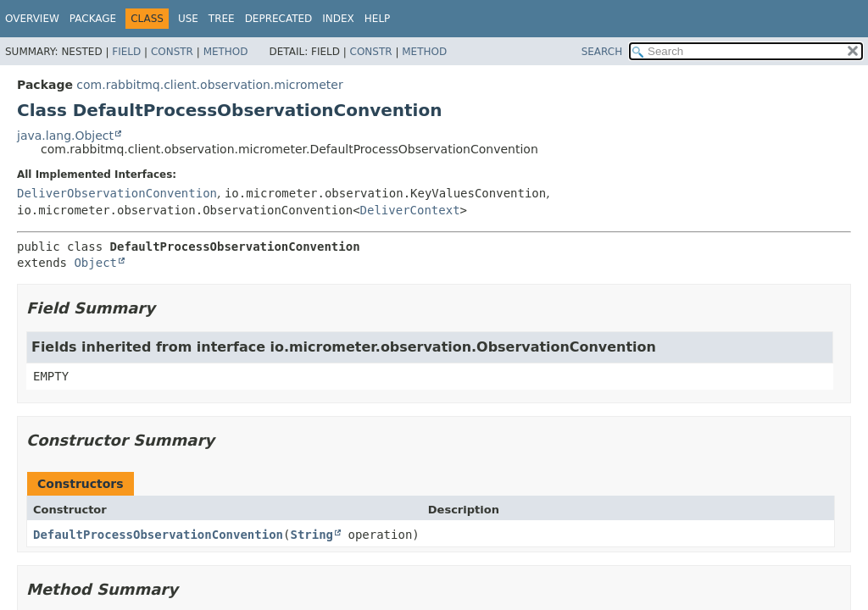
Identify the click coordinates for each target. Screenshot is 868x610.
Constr (172, 52)
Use (188, 19)
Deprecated (279, 19)
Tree (222, 19)
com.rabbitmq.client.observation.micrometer (209, 85)
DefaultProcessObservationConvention (158, 535)
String (312, 535)
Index (338, 19)
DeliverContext (410, 210)
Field (126, 52)
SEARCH (602, 52)
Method (226, 52)
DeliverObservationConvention (117, 193)
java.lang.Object (65, 136)
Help (378, 19)
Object (95, 263)
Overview (32, 19)
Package (93, 19)
